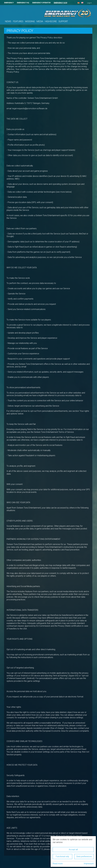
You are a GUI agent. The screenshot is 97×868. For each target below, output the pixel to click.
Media (40, 21)
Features (18, 21)
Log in (89, 3)
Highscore (51, 21)
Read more (58, 864)
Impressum (89, 864)
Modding (30, 21)
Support (63, 21)
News (8, 21)
